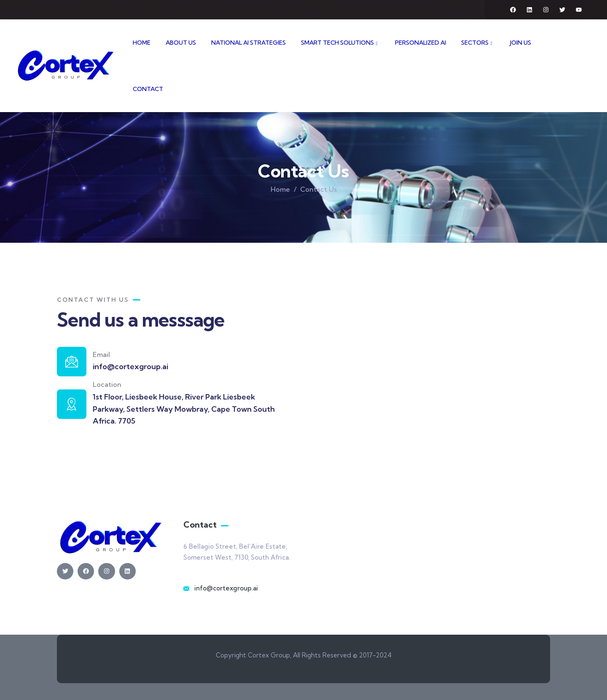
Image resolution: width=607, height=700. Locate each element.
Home (280, 189)
